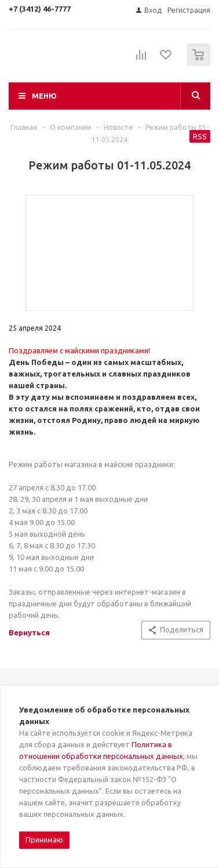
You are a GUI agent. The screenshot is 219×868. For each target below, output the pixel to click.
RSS (200, 136)
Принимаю (44, 840)
